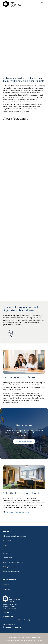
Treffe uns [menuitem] (7, 590)
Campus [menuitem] (6, 584)
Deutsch (9, 627)
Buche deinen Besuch (24, 441)
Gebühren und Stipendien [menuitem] (12, 571)
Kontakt (6, 613)
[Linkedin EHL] (19, 620)
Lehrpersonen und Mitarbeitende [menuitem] (14, 536)
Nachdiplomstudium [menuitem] (10, 567)
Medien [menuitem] (5, 545)
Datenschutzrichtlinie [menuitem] (15, 637)
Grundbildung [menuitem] (7, 558)
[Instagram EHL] (29, 620)
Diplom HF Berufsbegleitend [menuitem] (13, 562)
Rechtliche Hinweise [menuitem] (33, 637)
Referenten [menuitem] (7, 540)
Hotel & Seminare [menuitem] (9, 579)
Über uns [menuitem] (6, 531)
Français (18, 627)
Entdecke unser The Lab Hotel (17, 512)
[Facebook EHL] (24, 620)
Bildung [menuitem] (5, 553)
